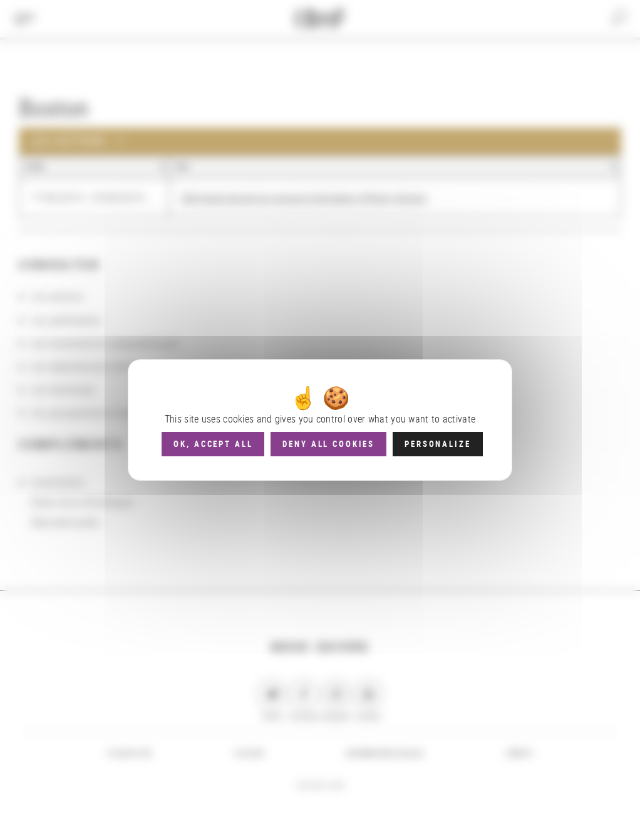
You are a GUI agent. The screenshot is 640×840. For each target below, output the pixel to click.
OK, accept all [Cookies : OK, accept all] (213, 444)
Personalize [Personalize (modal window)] (437, 444)
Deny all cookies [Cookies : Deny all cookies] (328, 444)
